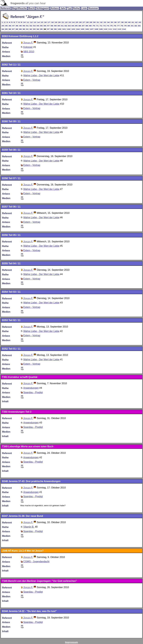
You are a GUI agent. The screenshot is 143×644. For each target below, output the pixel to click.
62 (66, 26)
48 (17, 26)
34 (108, 22)
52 (31, 26)
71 (97, 26)
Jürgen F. (28, 43)
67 (83, 26)
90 (24, 29)
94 (38, 29)
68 (87, 26)
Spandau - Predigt (33, 392)
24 (73, 22)
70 (94, 26)
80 (129, 26)
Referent (5, 8)
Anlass (55, 8)
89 (20, 29)
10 (24, 22)
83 (139, 26)
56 (45, 26)
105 (82, 29)
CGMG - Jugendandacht (36, 561)
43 (140, 22)
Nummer (93, 8)
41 (133, 22)
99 (55, 29)
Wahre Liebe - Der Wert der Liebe (41, 75)
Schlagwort (43, 8)
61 (62, 26)
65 (76, 26)
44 (3, 26)
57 (48, 26)
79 (125, 26)
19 (56, 22)
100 (59, 29)
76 (115, 26)
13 (35, 22)
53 (34, 26)
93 (34, 29)
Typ (69, 8)
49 (20, 26)
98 (52, 29)
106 (87, 29)
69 (90, 26)
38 (122, 22)
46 (10, 26)
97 (48, 29)
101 (64, 29)
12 (31, 22)
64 (73, 26)
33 (105, 22)
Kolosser (28, 47)
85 (6, 29)
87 (13, 29)
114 (124, 29)
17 (49, 22)
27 (84, 22)
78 (122, 26)
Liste (84, 8)
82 (136, 26)
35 (112, 22)
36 (115, 22)
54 (38, 26)
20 (59, 22)
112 (115, 29)
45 (6, 26)
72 (101, 26)
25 (77, 22)
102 (69, 29)
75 (111, 26)
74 (108, 26)
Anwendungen (31, 388)
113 (119, 29)
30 (94, 22)
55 (41, 26)
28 (87, 22)
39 (126, 22)
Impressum (71, 642)
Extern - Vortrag (32, 80)
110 (106, 29)
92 (31, 29)
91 (27, 29)
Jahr (63, 8)
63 (69, 26)
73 (104, 26)
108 (96, 29)
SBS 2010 (29, 52)
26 (80, 22)
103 (73, 29)
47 (13, 26)
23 (70, 22)
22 (66, 22)
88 (17, 29)
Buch (31, 8)
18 (52, 22)
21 (63, 22)
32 (101, 22)
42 (136, 22)
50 (24, 26)
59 (55, 26)
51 (27, 26)
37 (119, 22)
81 (132, 26)
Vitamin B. (29, 527)
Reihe (76, 8)
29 (91, 22)
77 (118, 26)
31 (98, 22)
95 (41, 29)
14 (38, 22)
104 (78, 29)
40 (129, 22)
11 (28, 22)
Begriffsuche (19, 8)
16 (45, 22)
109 (101, 29)
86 (10, 29)
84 (3, 29)
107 (92, 29)
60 (59, 26)
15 (42, 22)
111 (110, 29)
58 (52, 26)
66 (80, 26)
